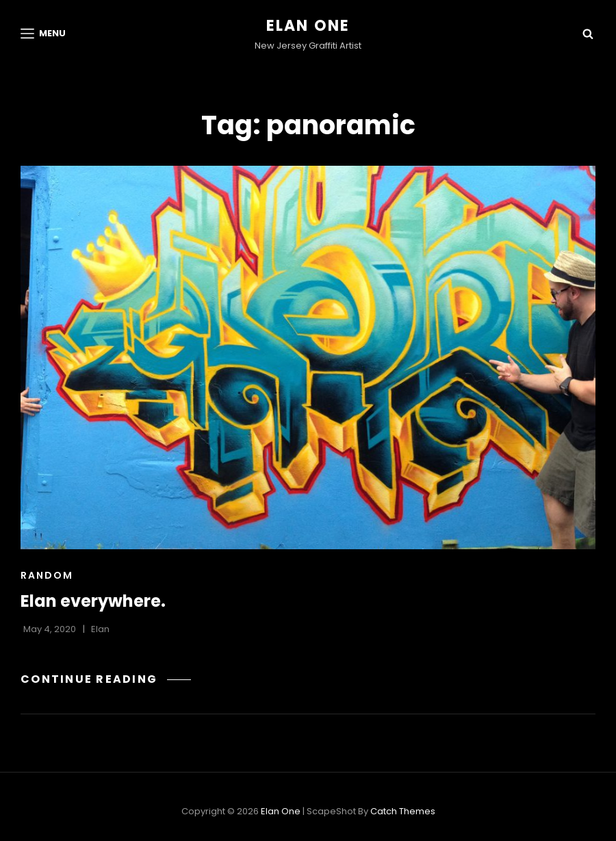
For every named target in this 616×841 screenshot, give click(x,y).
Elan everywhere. (93, 601)
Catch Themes (403, 811)
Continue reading (106, 679)
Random (47, 575)
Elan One (308, 26)
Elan (100, 629)
